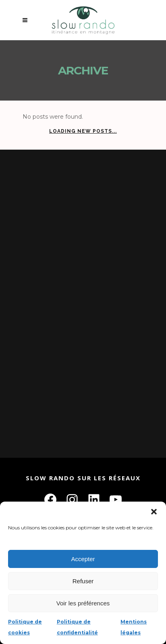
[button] (154, 512)
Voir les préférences (83, 603)
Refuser (83, 581)
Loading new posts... (83, 131)
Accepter (83, 559)
